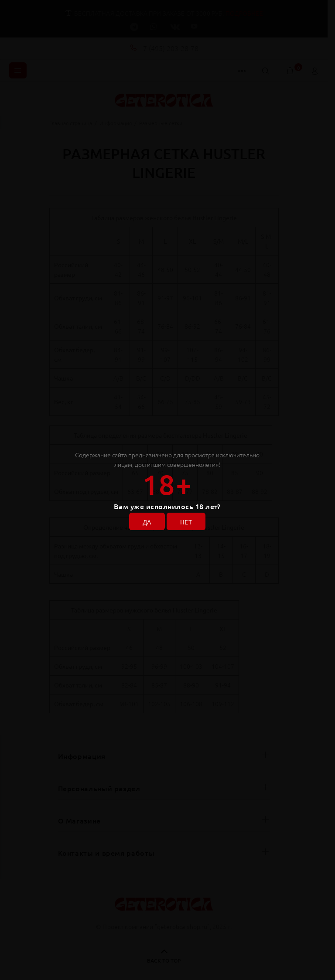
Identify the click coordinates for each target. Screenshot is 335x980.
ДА (147, 522)
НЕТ (186, 522)
